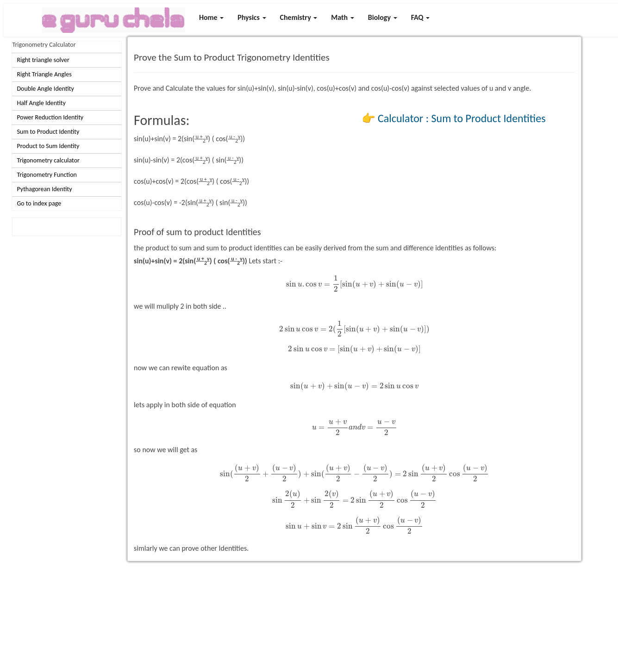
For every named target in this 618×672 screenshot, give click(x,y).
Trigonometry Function (47, 175)
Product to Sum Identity (48, 146)
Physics (252, 17)
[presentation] (355, 284)
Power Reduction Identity (50, 117)
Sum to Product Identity (48, 132)
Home (211, 17)
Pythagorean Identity (44, 189)
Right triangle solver (43, 60)
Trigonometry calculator (48, 160)
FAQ (421, 17)
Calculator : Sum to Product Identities (462, 118)
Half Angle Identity (41, 103)
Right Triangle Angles (44, 74)
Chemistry (299, 17)
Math (342, 17)
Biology (383, 17)
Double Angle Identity (45, 89)
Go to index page (39, 203)
